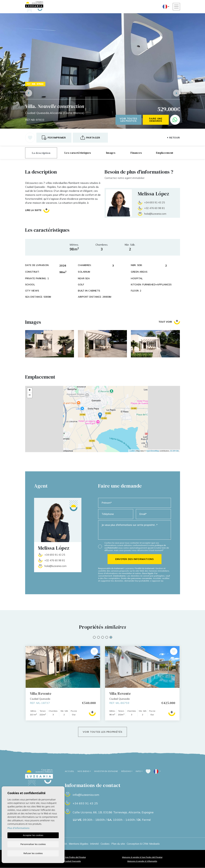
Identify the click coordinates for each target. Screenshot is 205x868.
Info (138, 771)
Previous (29, 93)
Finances (136, 153)
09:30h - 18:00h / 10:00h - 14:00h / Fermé (112, 820)
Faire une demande (156, 120)
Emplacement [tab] (165, 153)
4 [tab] (107, 637)
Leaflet (132, 451)
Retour (173, 138)
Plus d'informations (18, 828)
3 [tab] (103, 637)
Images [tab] (111, 153)
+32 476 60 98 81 (155, 208)
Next (177, 93)
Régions (125, 771)
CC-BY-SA (174, 451)
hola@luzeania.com (155, 214)
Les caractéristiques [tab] (78, 153)
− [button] (30, 395)
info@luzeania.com (86, 795)
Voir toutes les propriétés (102, 732)
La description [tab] (41, 153)
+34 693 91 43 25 (155, 202)
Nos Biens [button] (83, 771)
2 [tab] (98, 637)
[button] (90, 138)
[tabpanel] (142, 683)
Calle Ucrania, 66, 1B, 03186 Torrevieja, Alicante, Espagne (113, 813)
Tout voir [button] (169, 322)
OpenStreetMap (153, 451)
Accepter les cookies (33, 835)
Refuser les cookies (33, 853)
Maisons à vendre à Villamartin (142, 861)
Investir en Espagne (105, 771)
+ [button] (30, 390)
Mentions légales (79, 844)
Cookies (105, 844)
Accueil (69, 771)
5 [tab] (111, 637)
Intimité (94, 844)
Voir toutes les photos (128, 120)
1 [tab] (94, 637)
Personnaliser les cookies (33, 844)
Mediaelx (154, 844)
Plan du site (118, 844)
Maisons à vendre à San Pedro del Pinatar (142, 857)
